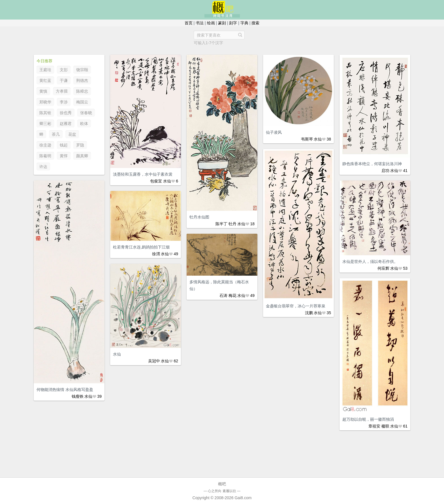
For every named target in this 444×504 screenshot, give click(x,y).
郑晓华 (45, 102)
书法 (200, 23)
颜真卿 (82, 156)
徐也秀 (66, 113)
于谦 (64, 80)
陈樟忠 (82, 91)
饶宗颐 (82, 70)
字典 (244, 23)
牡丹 (232, 224)
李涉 (64, 102)
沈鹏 (309, 313)
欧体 (84, 124)
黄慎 (43, 91)
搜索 (255, 23)
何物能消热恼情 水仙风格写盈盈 (65, 390)
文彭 (64, 70)
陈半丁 (221, 224)
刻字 (233, 23)
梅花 (232, 295)
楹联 (385, 426)
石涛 (223, 295)
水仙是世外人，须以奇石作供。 (370, 261)
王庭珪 (45, 70)
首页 (189, 23)
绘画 (211, 23)
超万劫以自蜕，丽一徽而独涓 (368, 419)
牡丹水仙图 (199, 217)
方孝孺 (62, 91)
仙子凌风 (274, 132)
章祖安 (374, 426)
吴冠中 (154, 361)
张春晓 (86, 113)
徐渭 (156, 254)
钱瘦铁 (78, 396)
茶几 (56, 134)
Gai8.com (243, 498)
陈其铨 (45, 113)
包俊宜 (156, 181)
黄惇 (64, 156)
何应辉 (383, 268)
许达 (43, 167)
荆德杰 (82, 80)
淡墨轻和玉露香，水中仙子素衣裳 (143, 174)
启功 (385, 171)
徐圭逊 (45, 145)
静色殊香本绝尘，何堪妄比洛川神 (372, 164)
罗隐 (80, 145)
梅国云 (82, 102)
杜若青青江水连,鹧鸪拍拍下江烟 (141, 247)
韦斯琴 (307, 139)
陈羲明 (45, 156)
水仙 (167, 181)
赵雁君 (66, 124)
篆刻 (222, 23)
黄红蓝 (45, 80)
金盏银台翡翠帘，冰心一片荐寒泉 (296, 306)
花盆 (72, 134)
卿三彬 (45, 124)
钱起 (64, 145)
